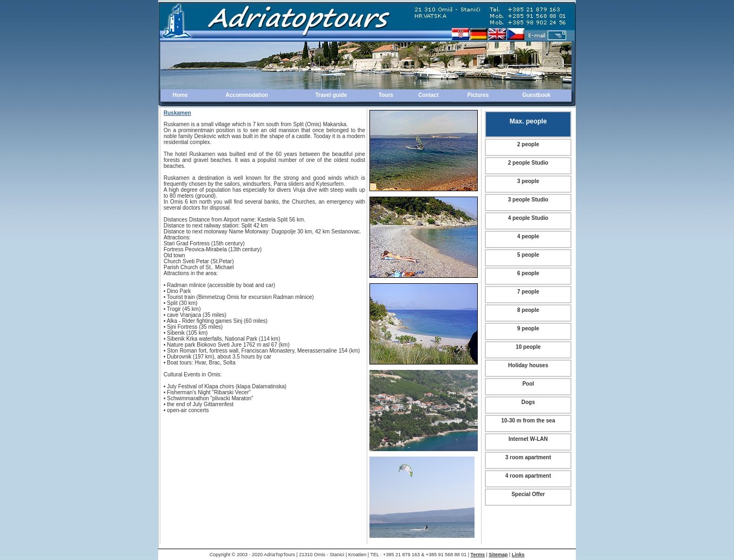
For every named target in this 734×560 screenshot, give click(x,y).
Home (180, 95)
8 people (528, 310)
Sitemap (498, 555)
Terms (478, 555)
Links (518, 555)
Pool (528, 384)
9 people (528, 328)
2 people (528, 144)
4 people (528, 236)
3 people (528, 181)
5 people (528, 255)
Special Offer (528, 494)
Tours (386, 95)
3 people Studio (528, 200)
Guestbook (536, 95)
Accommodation (247, 95)
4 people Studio (528, 218)
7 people (528, 292)
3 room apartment (528, 457)
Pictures (478, 95)
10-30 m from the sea (528, 421)
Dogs (528, 402)
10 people (528, 347)
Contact (428, 95)
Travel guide (331, 95)
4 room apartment (528, 476)
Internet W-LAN (528, 439)
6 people (528, 273)
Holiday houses (528, 365)
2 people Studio (528, 163)
